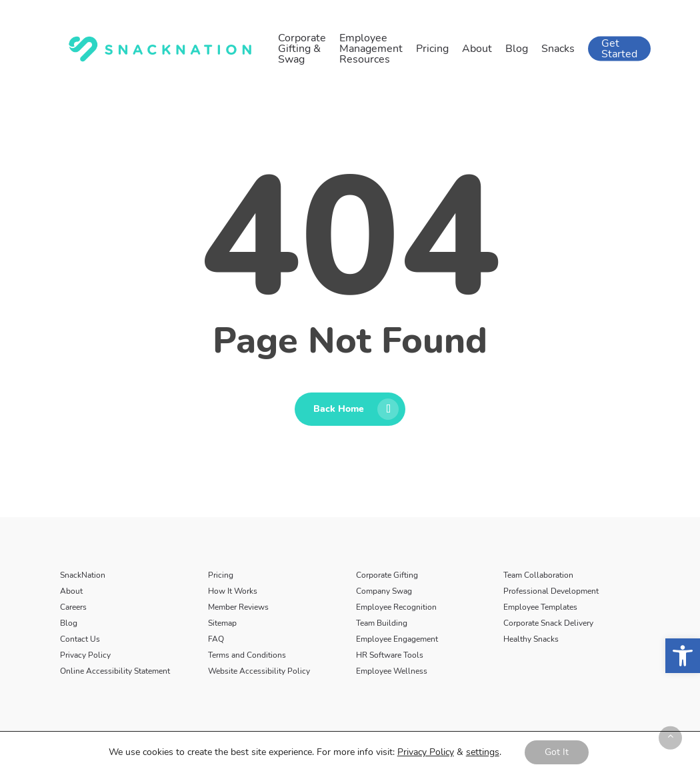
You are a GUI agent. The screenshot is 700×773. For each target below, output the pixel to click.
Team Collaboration (538, 575)
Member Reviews (238, 607)
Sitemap (222, 623)
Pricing (221, 575)
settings (483, 752)
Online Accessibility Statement (115, 671)
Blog (69, 623)
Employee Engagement (397, 639)
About (71, 591)
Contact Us (80, 639)
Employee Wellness (392, 671)
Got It (557, 752)
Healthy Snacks (531, 639)
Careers (73, 607)
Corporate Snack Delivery (548, 623)
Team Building (382, 623)
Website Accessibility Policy (259, 671)
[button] (683, 656)
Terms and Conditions (247, 655)
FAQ (216, 639)
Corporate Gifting (387, 575)
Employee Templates (540, 607)
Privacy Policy (85, 655)
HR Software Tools (390, 655)
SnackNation (83, 575)
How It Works (233, 591)
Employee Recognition (396, 607)
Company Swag (384, 591)
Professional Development (551, 591)
